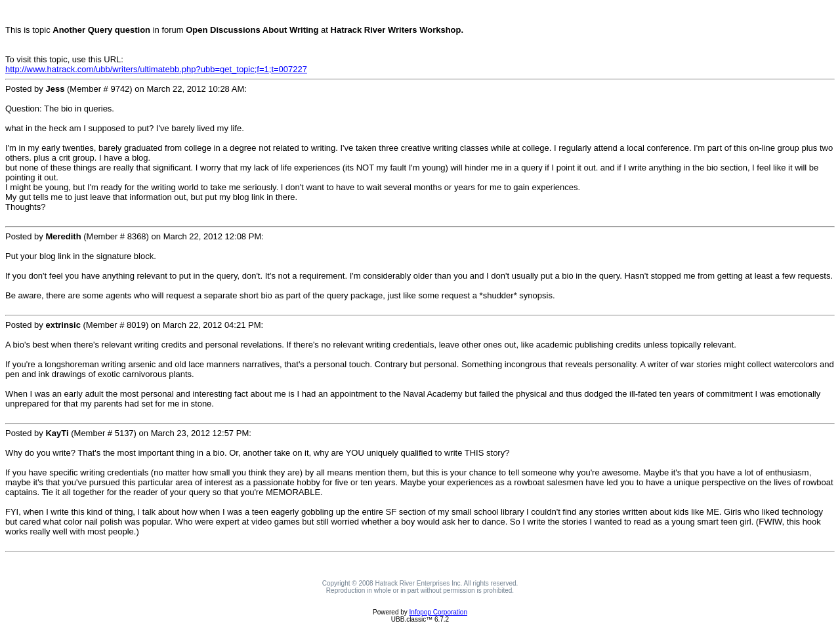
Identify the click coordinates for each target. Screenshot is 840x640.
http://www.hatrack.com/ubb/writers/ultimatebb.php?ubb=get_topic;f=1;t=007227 (156, 69)
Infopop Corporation (438, 612)
